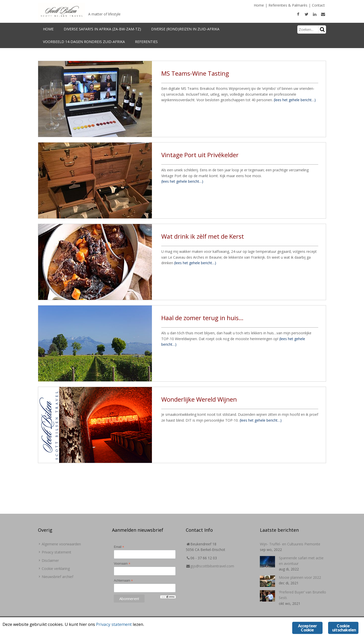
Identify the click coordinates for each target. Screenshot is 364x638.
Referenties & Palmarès (288, 5)
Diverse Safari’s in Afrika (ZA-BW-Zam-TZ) (102, 29)
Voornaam (122, 564)
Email (119, 547)
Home (259, 5)
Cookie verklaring (56, 569)
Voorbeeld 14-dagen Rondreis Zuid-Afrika (84, 42)
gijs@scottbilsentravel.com (212, 566)
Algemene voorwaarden (61, 544)
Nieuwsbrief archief (58, 577)
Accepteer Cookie (308, 628)
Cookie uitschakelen (344, 628)
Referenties (146, 42)
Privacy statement (56, 552)
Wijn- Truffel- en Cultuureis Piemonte (290, 544)
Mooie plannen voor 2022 (300, 577)
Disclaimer (50, 560)
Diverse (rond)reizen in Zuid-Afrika (185, 29)
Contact (318, 5)
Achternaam (123, 581)
